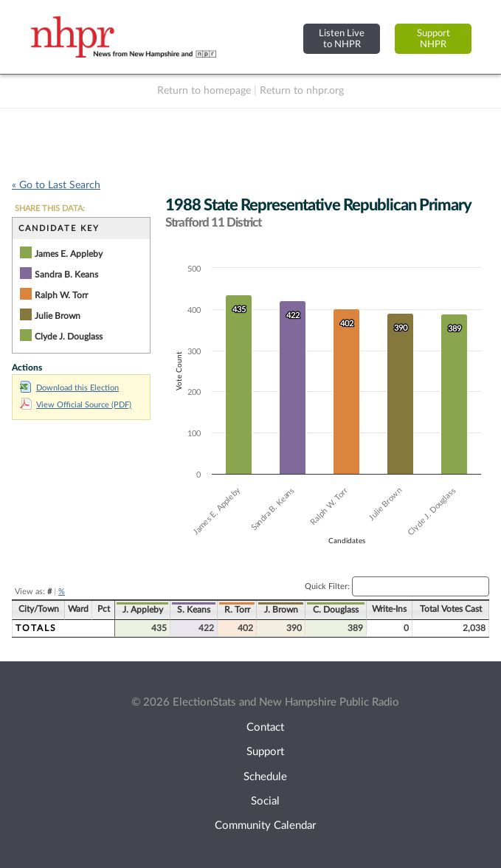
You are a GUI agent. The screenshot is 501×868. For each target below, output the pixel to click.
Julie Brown (58, 316)
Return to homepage (204, 91)
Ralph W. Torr (61, 295)
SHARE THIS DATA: (50, 209)
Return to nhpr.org (302, 91)
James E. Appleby (69, 254)
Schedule (265, 777)
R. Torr (237, 610)
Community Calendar (265, 826)
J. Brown (281, 610)
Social (265, 801)
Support (265, 752)
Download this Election (69, 388)
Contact (265, 727)
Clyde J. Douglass (69, 337)
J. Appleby (143, 610)
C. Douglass (336, 610)
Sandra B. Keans (66, 275)
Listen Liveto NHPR (342, 39)
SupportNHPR (433, 39)
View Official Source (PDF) (76, 405)
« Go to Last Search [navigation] (56, 185)
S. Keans (194, 610)
